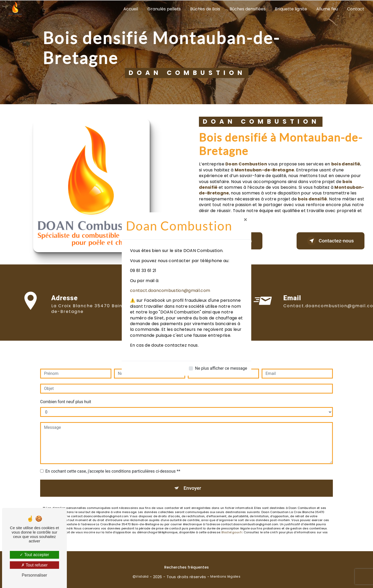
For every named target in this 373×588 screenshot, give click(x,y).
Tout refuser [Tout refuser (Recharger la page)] (34, 565)
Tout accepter (34, 555)
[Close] (245, 220)
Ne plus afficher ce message (221, 368)
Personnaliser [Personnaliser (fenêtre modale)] (34, 575)
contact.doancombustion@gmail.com (170, 290)
